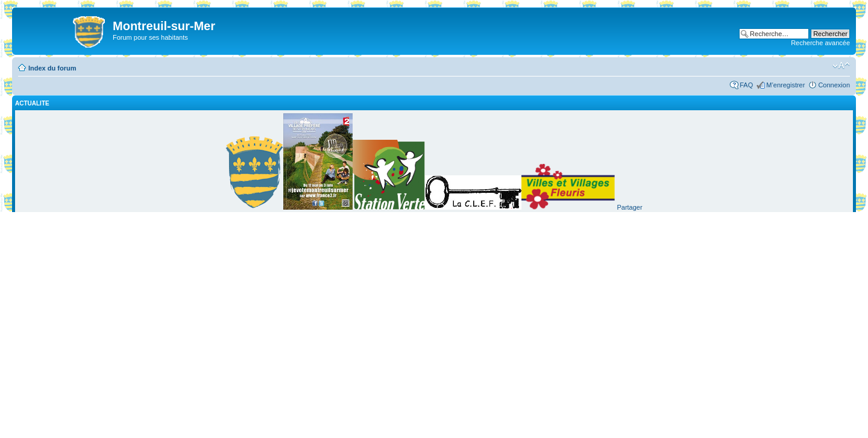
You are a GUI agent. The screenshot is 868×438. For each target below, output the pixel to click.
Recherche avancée (820, 43)
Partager (629, 207)
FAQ (746, 85)
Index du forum (52, 68)
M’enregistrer (785, 85)
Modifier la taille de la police (841, 66)
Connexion (834, 85)
